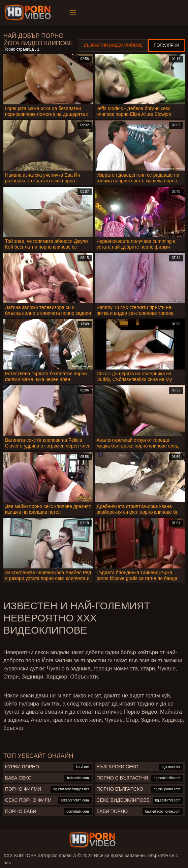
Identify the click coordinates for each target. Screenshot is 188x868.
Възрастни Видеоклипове (113, 45)
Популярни (166, 45)
